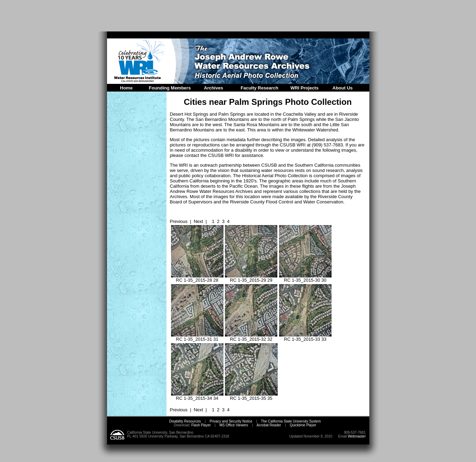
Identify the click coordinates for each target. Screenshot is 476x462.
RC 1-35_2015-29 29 (251, 278)
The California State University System (291, 421)
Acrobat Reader (269, 425)
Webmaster (357, 436)
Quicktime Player (303, 425)
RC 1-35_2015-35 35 (251, 396)
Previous (179, 221)
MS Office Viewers (234, 425)
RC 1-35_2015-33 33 (305, 337)
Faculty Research (260, 88)
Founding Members (170, 88)
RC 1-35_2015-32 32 (251, 337)
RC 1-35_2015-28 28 (197, 278)
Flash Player (200, 425)
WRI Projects (305, 88)
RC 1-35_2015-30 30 (305, 278)
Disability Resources (185, 421)
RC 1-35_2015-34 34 (197, 396)
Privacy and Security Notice (231, 421)
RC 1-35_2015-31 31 (197, 337)
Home (126, 88)
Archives (214, 88)
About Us (343, 88)
